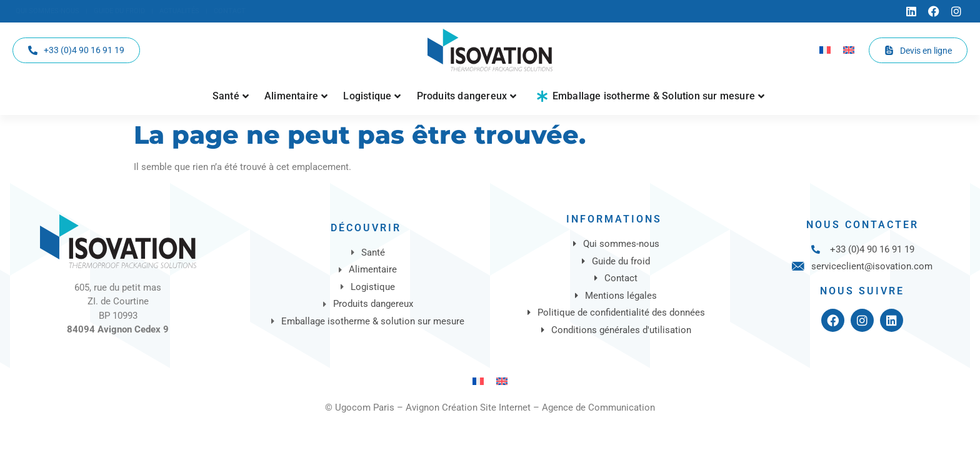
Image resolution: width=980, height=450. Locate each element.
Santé (231, 96)
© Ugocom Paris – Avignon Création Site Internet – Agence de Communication (490, 407)
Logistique (372, 96)
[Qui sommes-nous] (47, 12)
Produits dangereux (467, 96)
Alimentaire (296, 96)
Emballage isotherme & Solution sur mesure (651, 96)
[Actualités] (179, 12)
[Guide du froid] (119, 12)
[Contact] (230, 12)
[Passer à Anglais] (849, 50)
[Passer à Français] (825, 50)
